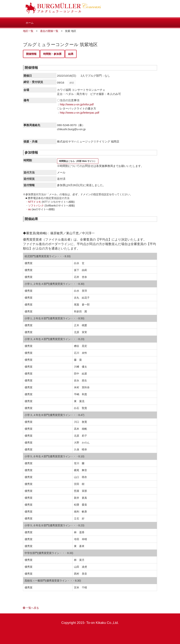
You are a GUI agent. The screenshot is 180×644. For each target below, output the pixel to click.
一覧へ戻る (31, 608)
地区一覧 (28, 31)
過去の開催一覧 (49, 31)
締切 (72, 83)
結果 (71, 54)
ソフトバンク (36, 206)
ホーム (30, 23)
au (30, 209)
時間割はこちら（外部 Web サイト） (78, 161)
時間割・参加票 (52, 54)
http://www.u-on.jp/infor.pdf (77, 104)
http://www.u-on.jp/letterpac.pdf (79, 113)
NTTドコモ (35, 202)
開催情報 (31, 54)
